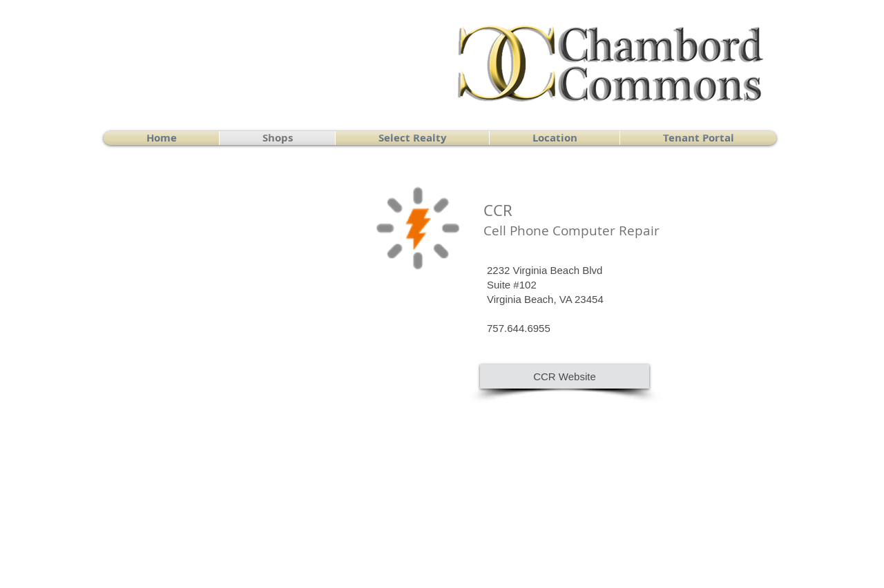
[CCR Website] (565, 376)
